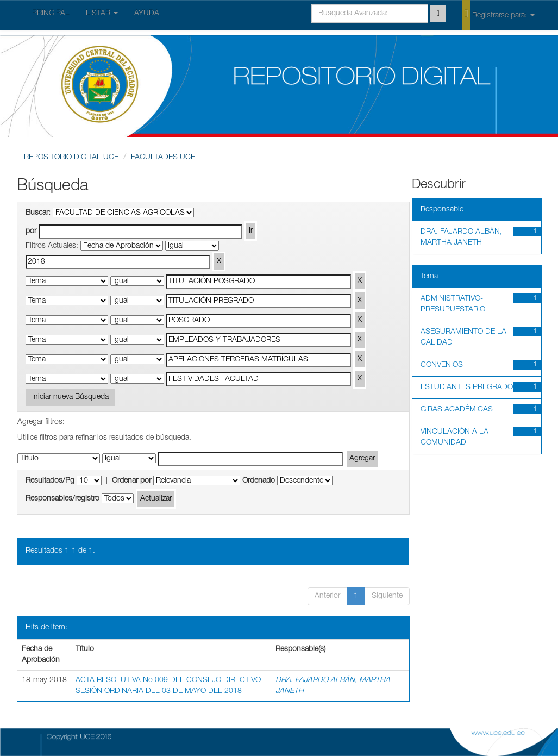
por (31, 232)
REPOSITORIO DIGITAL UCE (71, 158)
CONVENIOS (442, 365)
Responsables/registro (62, 499)
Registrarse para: (498, 15)
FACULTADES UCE (163, 158)
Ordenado (259, 481)
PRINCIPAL (51, 14)
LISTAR (102, 14)
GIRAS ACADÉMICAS (457, 410)
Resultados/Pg (50, 481)
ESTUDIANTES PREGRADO (467, 388)
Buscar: (38, 213)
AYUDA (147, 14)
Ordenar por (131, 481)
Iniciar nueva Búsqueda (70, 397)
